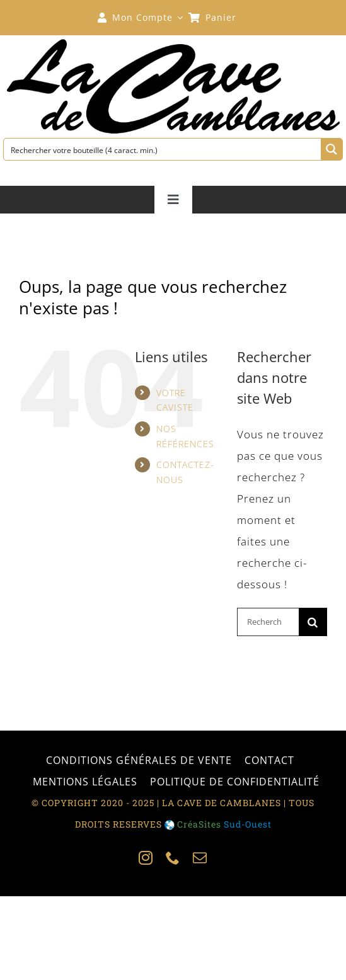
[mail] (200, 858)
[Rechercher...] (268, 622)
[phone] (173, 858)
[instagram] (146, 858)
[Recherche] (313, 622)
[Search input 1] (163, 149)
